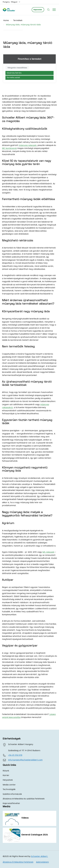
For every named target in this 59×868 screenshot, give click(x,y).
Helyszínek (8, 780)
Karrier (6, 775)
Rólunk (6, 771)
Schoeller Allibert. (39, 856)
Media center (9, 785)
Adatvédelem (42, 862)
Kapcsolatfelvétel (11, 803)
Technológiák (9, 789)
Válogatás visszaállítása (17, 68)
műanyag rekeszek (28, 145)
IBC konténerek (9, 148)
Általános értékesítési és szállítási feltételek (24, 799)
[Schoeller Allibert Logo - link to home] (9, 10)
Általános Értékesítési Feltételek (18, 862)
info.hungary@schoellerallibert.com (25, 760)
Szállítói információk (12, 794)
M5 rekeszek (48, 552)
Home (6, 20)
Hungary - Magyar (11, 2)
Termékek (18, 20)
